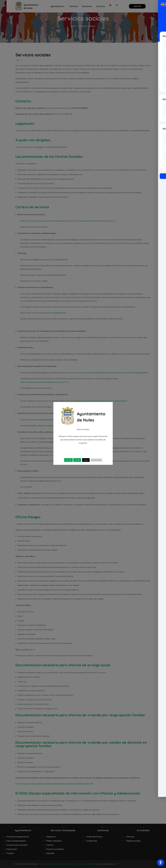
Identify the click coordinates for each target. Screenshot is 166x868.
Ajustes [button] (86, 460)
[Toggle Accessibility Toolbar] (161, 863)
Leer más (68, 460)
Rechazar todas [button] (96, 460)
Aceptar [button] (77, 460)
